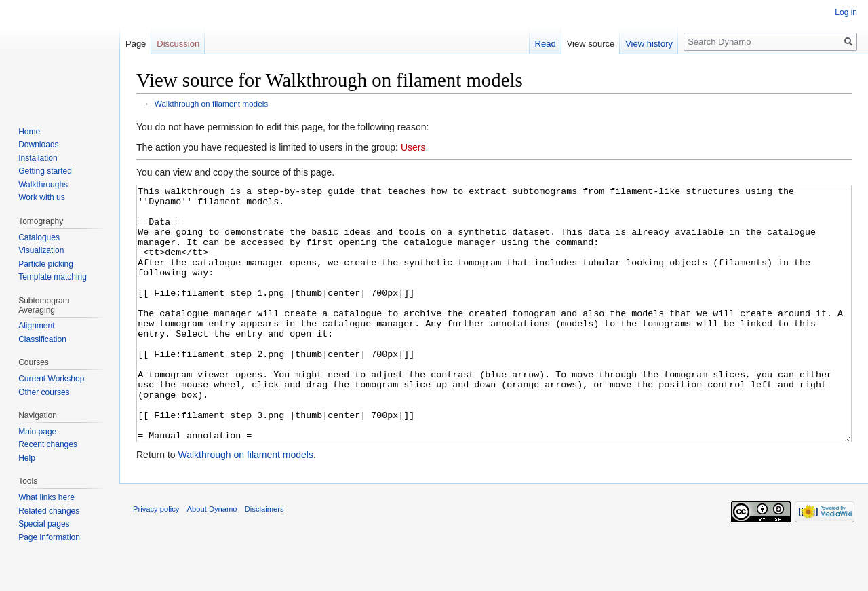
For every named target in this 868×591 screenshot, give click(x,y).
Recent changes (48, 444)
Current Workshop (51, 379)
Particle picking (46, 264)
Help (27, 458)
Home (29, 132)
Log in (846, 12)
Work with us (41, 197)
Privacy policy (156, 560)
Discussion (178, 44)
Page (136, 44)
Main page (37, 432)
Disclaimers (264, 560)
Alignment (36, 326)
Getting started (45, 171)
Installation (38, 158)
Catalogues (39, 237)
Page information (49, 537)
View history (649, 44)
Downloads (38, 145)
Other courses (44, 392)
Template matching (53, 277)
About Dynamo (212, 560)
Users (413, 147)
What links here (46, 497)
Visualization (41, 250)
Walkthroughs (43, 185)
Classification (42, 339)
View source (591, 44)
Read (546, 44)
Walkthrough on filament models (211, 103)
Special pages (44, 524)
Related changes (49, 511)
